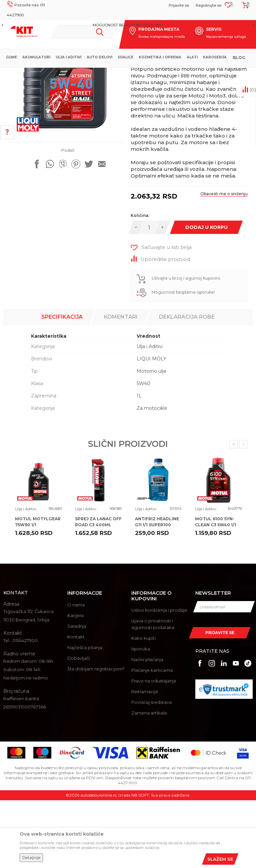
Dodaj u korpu (206, 295)
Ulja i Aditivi (128, 73)
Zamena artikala (149, 781)
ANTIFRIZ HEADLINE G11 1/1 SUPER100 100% (157, 593)
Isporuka (141, 716)
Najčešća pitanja (85, 715)
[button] (85, 32)
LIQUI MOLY (151, 426)
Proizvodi (103, 73)
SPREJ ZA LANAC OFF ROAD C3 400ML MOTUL (98, 593)
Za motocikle (152, 476)
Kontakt (76, 704)
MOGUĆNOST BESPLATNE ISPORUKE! (128, 25)
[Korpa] (243, 7)
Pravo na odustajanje (154, 749)
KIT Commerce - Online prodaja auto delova (47, 73)
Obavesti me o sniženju (224, 261)
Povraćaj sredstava (151, 770)
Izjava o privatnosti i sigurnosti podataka (153, 692)
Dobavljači (79, 726)
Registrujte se (208, 5)
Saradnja (77, 694)
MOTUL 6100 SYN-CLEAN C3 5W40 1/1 (215, 590)
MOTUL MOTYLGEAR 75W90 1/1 (38, 590)
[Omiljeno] (228, 7)
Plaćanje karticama (152, 738)
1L (139, 464)
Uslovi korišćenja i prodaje (159, 678)
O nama (76, 672)
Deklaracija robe (187, 385)
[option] (128, 25)
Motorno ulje (151, 439)
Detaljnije (31, 857)
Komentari (121, 385)
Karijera (75, 683)
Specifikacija (62, 385)
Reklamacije (145, 759)
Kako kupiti (143, 706)
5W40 (143, 451)
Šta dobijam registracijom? (96, 737)
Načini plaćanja (147, 727)
